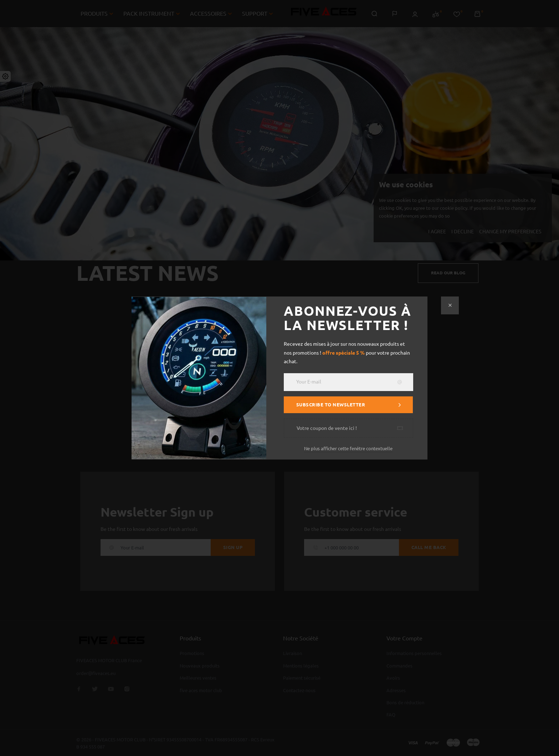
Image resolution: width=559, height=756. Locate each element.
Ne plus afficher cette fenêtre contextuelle (348, 448)
